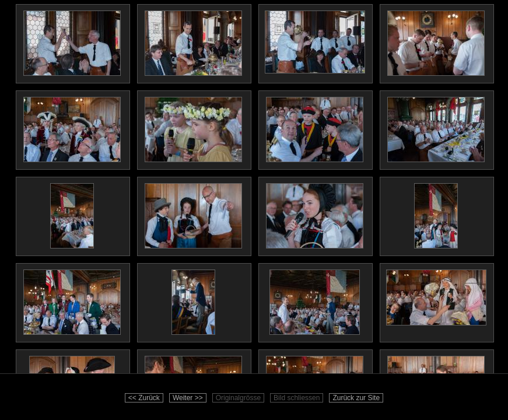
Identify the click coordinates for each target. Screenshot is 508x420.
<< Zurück (144, 398)
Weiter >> (188, 398)
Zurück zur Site (356, 398)
